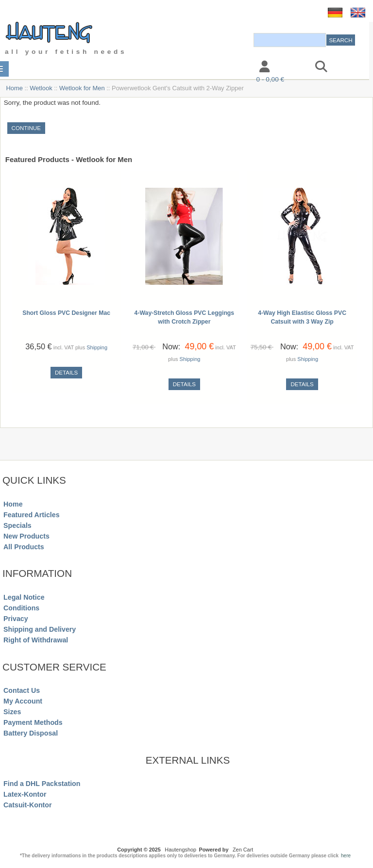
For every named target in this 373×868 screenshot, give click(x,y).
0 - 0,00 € (270, 79)
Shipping (97, 347)
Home (14, 88)
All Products (24, 547)
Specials (17, 525)
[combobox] (290, 40)
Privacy (16, 619)
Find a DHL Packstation (42, 784)
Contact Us (22, 690)
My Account (23, 701)
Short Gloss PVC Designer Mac (66, 313)
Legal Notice (24, 597)
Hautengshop (180, 850)
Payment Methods (33, 722)
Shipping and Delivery (40, 629)
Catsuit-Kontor (27, 805)
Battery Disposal (31, 733)
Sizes (12, 712)
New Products (26, 536)
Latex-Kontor (25, 794)
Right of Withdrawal (36, 640)
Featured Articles (32, 515)
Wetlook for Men (82, 88)
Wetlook (41, 88)
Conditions (21, 608)
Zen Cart (243, 850)
